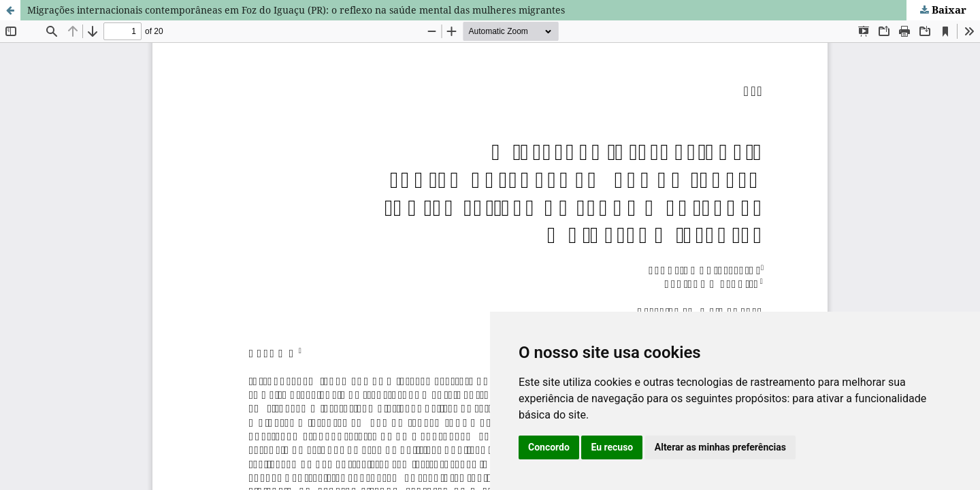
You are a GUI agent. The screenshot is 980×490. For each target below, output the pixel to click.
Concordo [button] (549, 447)
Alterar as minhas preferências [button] (720, 447)
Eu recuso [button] (612, 447)
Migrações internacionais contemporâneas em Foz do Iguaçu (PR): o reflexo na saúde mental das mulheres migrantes (296, 10)
